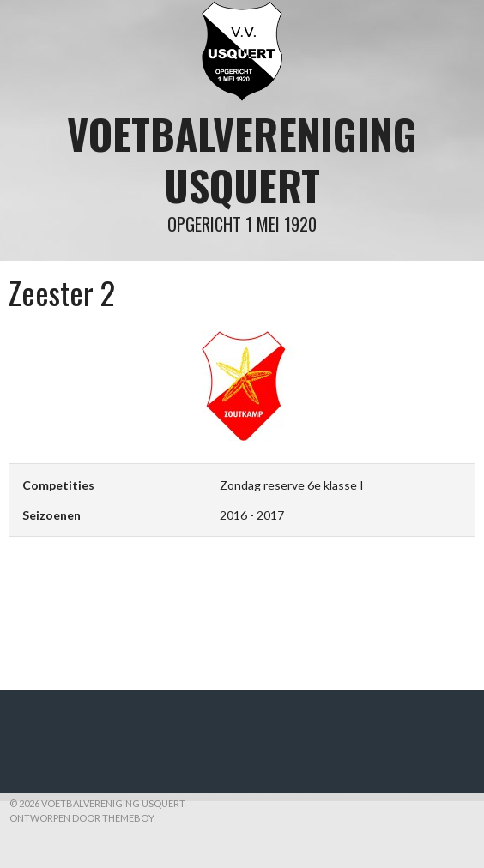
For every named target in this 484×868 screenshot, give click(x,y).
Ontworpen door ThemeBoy (82, 818)
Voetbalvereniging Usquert (242, 159)
